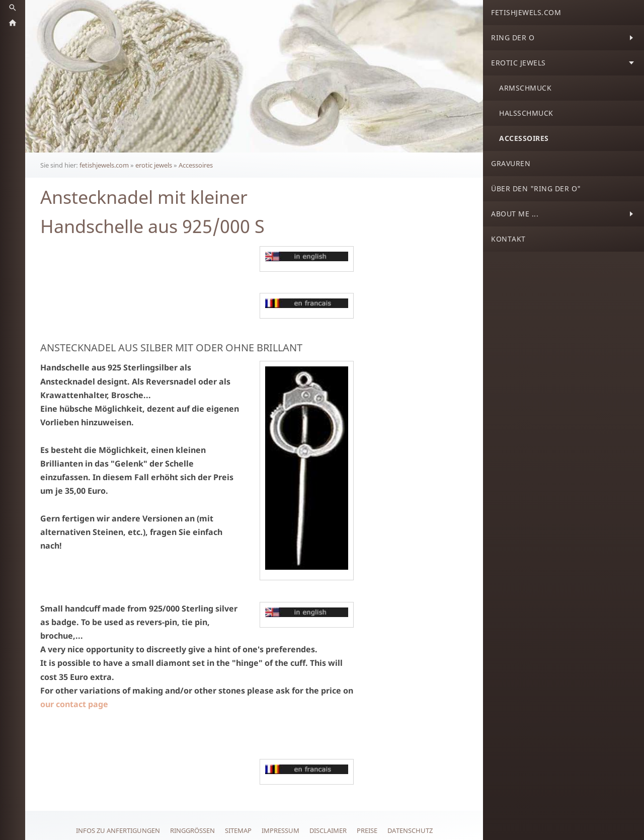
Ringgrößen (192, 830)
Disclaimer (328, 830)
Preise (367, 830)
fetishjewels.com (104, 165)
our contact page (74, 704)
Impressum (280, 830)
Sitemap (238, 830)
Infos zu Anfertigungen (118, 830)
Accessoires (196, 165)
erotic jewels (154, 165)
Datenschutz (410, 830)
